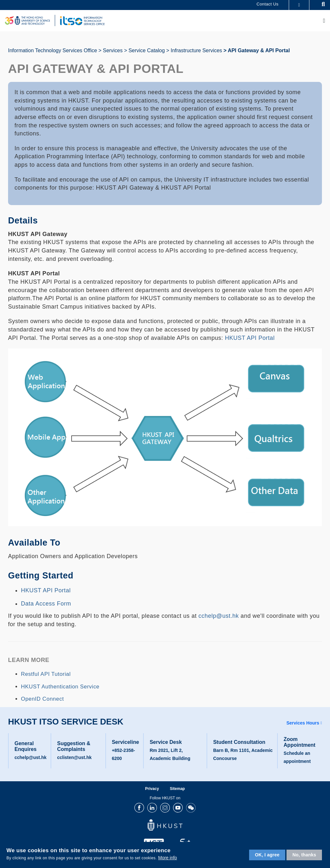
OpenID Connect (42, 699)
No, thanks (304, 855)
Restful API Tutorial (46, 674)
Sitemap (177, 789)
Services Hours (303, 723)
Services (113, 50)
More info (168, 858)
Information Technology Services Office (53, 50)
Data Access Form (46, 604)
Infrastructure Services (196, 50)
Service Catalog (147, 50)
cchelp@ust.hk (219, 616)
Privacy (152, 789)
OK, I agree (267, 855)
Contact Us (267, 4)
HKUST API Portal (250, 338)
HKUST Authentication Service (60, 687)
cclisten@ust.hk (74, 757)
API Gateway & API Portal (259, 50)
